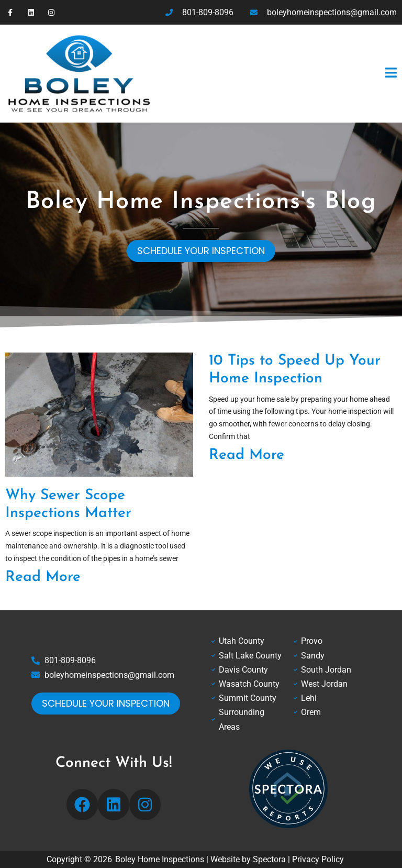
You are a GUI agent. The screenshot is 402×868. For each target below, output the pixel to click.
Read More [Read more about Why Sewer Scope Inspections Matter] (43, 577)
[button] (281, 73)
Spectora (269, 859)
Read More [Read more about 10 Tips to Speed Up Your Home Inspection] (247, 455)
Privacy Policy (318, 859)
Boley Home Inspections (160, 859)
